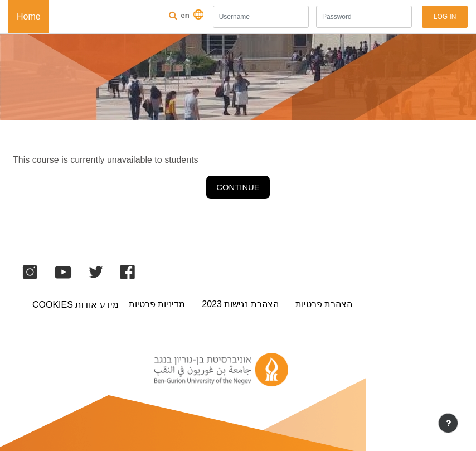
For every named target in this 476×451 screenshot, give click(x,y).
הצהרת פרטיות (324, 304)
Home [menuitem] (29, 16)
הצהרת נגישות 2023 (240, 304)
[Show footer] (448, 423)
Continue (238, 187)
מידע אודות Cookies (76, 305)
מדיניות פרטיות (157, 304)
